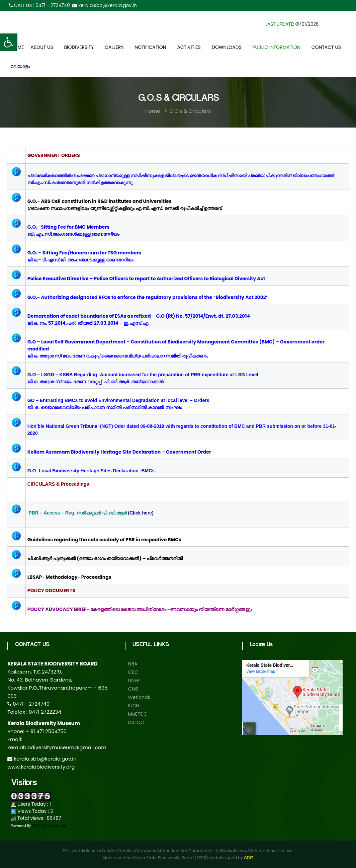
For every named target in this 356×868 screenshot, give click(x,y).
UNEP (134, 681)
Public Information (277, 47)
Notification (150, 47)
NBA (133, 664)
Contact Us (326, 47)
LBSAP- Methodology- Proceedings (69, 577)
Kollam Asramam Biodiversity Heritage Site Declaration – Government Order (120, 452)
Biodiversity (79, 47)
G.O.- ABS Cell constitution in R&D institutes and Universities (100, 201)
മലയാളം (20, 67)
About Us (42, 47)
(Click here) (141, 513)
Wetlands (139, 697)
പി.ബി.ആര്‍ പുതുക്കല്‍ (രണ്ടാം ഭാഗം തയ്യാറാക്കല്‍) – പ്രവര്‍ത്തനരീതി (105, 558)
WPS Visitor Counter (49, 826)
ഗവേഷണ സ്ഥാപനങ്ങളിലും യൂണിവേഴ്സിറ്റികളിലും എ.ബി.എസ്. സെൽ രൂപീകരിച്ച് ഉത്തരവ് (125, 208)
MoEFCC (138, 714)
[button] (9, 42)
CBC (133, 672)
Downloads (227, 47)
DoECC (136, 722)
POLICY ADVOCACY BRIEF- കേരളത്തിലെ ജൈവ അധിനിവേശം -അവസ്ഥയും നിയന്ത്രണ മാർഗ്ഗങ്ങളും (140, 609)
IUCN (134, 706)
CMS (133, 689)
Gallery (114, 47)
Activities (189, 47)
